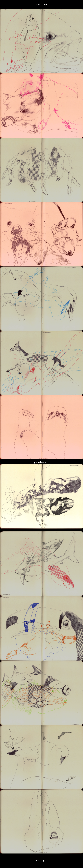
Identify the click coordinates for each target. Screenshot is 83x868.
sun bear (43, 4)
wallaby (40, 860)
